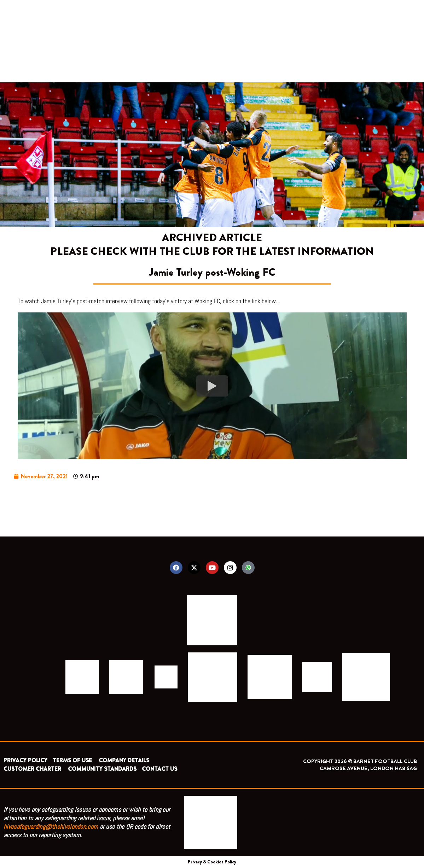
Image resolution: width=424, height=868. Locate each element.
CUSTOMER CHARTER (32, 769)
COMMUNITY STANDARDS (102, 769)
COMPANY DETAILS (124, 760)
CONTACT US (159, 769)
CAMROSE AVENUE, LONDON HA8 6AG (368, 768)
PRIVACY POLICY (25, 760)
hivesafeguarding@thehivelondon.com (51, 826)
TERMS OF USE (73, 760)
